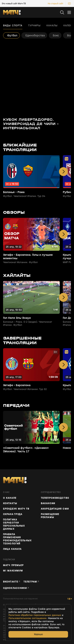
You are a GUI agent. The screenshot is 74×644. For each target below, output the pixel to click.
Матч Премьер (13, 565)
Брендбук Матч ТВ (16, 509)
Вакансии (48, 503)
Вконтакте (11, 582)
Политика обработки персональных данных (14, 524)
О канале (10, 498)
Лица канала (12, 549)
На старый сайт (55, 3)
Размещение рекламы (50, 516)
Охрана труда (13, 514)
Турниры (34, 26)
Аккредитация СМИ (55, 509)
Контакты (10, 503)
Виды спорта (13, 26)
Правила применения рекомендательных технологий (17, 539)
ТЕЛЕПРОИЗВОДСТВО (55, 498)
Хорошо (38, 634)
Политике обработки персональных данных (35, 615)
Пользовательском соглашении (27, 618)
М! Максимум (13, 571)
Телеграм (30, 582)
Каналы (52, 26)
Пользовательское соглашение (20, 599)
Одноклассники (15, 588)
